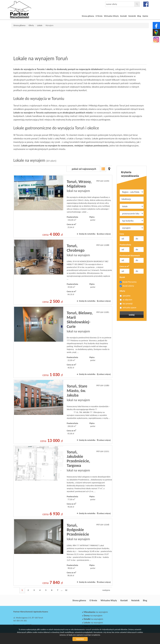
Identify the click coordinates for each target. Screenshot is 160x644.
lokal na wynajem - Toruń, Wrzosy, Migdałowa (63, 206)
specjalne (125, 296)
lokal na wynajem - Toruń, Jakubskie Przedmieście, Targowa (63, 481)
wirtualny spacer (128, 308)
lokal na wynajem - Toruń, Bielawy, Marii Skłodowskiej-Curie (63, 342)
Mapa (109, 169)
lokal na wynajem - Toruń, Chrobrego (63, 272)
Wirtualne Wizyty (111, 16)
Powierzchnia (125, 245)
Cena (122, 234)
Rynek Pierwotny (128, 282)
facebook (146, 4)
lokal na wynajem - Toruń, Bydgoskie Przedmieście (63, 552)
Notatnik (132, 16)
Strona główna (88, 16)
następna (106, 590)
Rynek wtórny (127, 286)
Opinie (145, 16)
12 (66, 590)
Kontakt (123, 16)
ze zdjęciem (126, 300)
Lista (103, 169)
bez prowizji (126, 304)
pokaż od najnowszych (84, 169)
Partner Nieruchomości (34, 600)
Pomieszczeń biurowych (130, 256)
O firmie (99, 16)
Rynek (122, 277)
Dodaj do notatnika (87, 234)
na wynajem (96, 612)
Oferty (122, 291)
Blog (139, 16)
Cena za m (124, 266)
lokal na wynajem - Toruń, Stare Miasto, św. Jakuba (63, 412)
